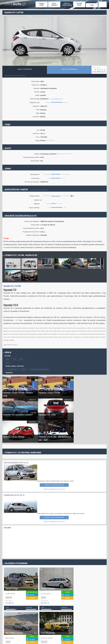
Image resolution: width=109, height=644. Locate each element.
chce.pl (15, 3)
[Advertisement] (20, 543)
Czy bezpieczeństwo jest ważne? (39, 190)
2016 (21, 359)
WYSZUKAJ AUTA (60, 489)
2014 (15, 359)
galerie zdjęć (79, 4)
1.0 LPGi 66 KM (12, 369)
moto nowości (54, 4)
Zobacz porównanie (25, 69)
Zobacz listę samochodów (54, 485)
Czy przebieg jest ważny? (56, 99)
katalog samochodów (67, 4)
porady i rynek (42, 4)
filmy (92, 5)
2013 (8, 359)
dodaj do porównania (69, 69)
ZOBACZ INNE (48, 489)
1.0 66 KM (23, 369)
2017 (8, 363)
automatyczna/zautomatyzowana (39, 369)
